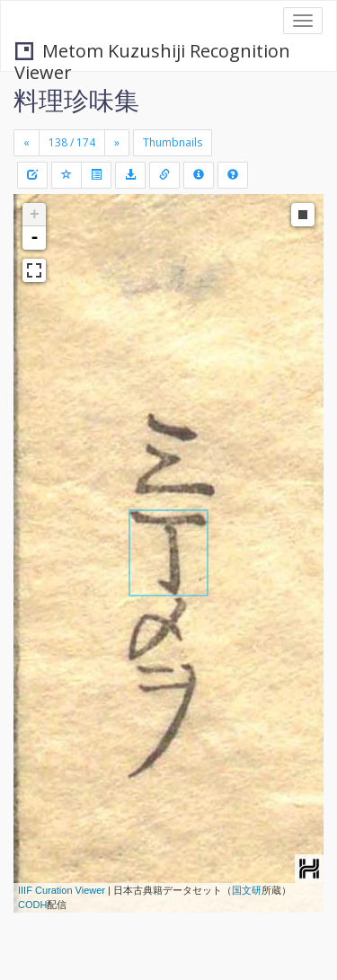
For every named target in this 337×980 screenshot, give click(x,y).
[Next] (117, 143)
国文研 (247, 890)
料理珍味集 (76, 100)
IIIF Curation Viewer (62, 890)
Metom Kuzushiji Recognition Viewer (152, 53)
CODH (32, 905)
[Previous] (27, 143)
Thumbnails (173, 142)
